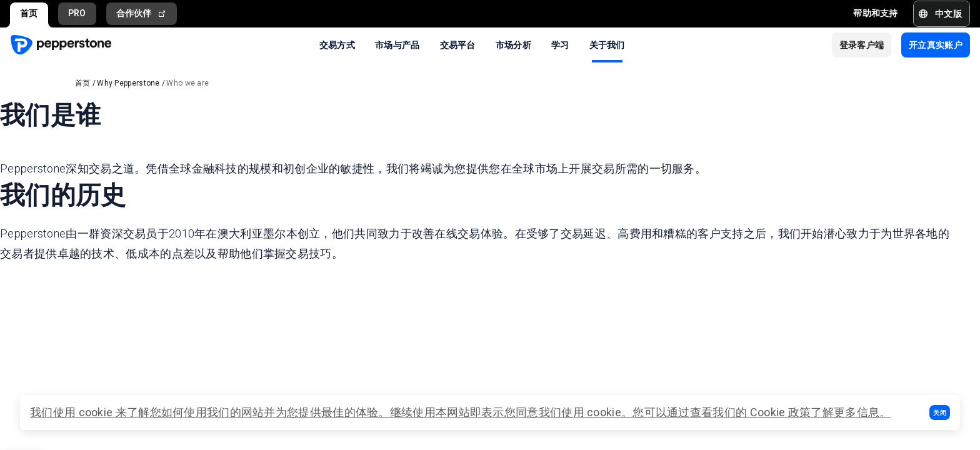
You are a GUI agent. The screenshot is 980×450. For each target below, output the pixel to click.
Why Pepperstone (128, 83)
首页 (29, 13)
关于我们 (607, 44)
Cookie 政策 (781, 412)
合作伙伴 (142, 13)
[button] (940, 412)
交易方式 (337, 44)
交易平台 (458, 44)
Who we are (187, 83)
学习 (560, 44)
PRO (77, 13)
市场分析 (513, 44)
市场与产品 (397, 44)
